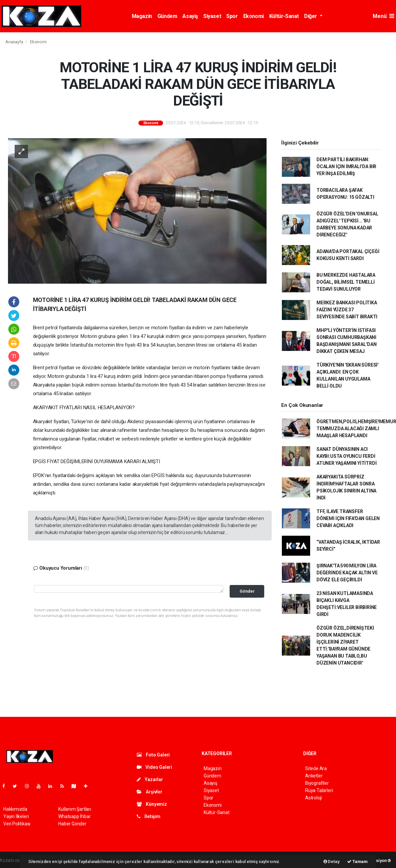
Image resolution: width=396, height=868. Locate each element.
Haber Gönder (72, 824)
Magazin (142, 16)
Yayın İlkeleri (16, 816)
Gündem (167, 16)
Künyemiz (152, 804)
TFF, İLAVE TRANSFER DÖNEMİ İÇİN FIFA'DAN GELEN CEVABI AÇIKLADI (348, 518)
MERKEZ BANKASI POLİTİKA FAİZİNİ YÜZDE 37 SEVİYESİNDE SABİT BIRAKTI (347, 310)
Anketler (314, 776)
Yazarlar (150, 779)
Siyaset (212, 16)
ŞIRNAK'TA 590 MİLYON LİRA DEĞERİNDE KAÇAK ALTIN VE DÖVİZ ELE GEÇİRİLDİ (347, 573)
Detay (332, 862)
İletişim (149, 816)
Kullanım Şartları (75, 809)
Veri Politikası (17, 824)
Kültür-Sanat (284, 16)
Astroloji (313, 798)
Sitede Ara (316, 768)
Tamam (357, 862)
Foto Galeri (153, 755)
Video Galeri (154, 767)
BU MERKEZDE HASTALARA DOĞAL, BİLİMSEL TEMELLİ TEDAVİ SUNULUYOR (346, 282)
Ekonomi (254, 16)
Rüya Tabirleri (319, 790)
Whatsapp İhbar (74, 816)
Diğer (311, 16)
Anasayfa (15, 42)
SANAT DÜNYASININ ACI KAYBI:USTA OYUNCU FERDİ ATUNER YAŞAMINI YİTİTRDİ (346, 456)
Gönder (247, 591)
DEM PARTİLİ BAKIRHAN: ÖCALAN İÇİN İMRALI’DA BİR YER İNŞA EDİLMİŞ (346, 166)
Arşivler (150, 792)
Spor (232, 16)
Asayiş (190, 16)
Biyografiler (317, 783)
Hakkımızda (15, 809)
